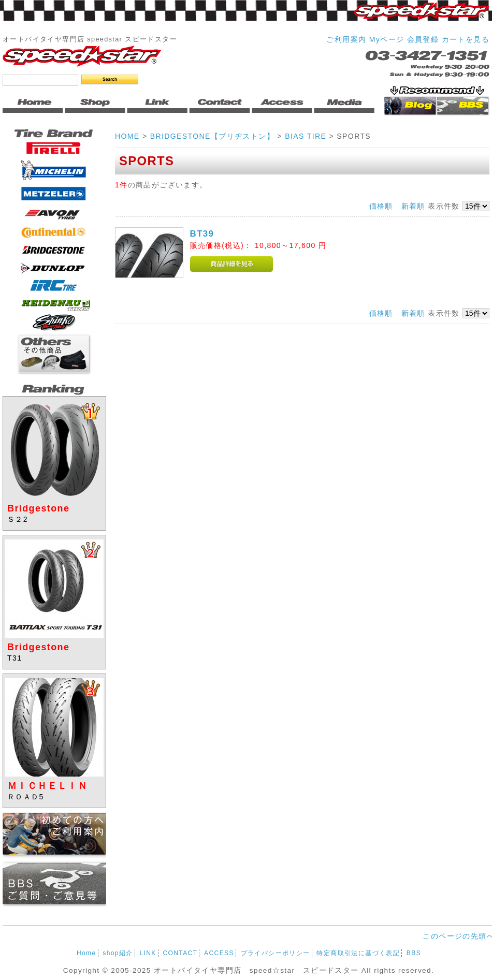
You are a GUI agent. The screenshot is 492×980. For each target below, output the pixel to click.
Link (158, 105)
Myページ (387, 39)
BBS (414, 953)
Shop (96, 105)
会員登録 (423, 39)
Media (344, 105)
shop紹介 (118, 953)
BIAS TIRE (306, 136)
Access (282, 105)
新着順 (413, 206)
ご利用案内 (346, 39)
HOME (127, 136)
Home (34, 105)
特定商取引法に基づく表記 (358, 953)
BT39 (202, 234)
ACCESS (219, 953)
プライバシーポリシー (276, 953)
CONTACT (180, 953)
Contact (220, 105)
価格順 (381, 206)
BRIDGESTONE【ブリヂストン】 (212, 136)
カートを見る (466, 39)
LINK (148, 953)
